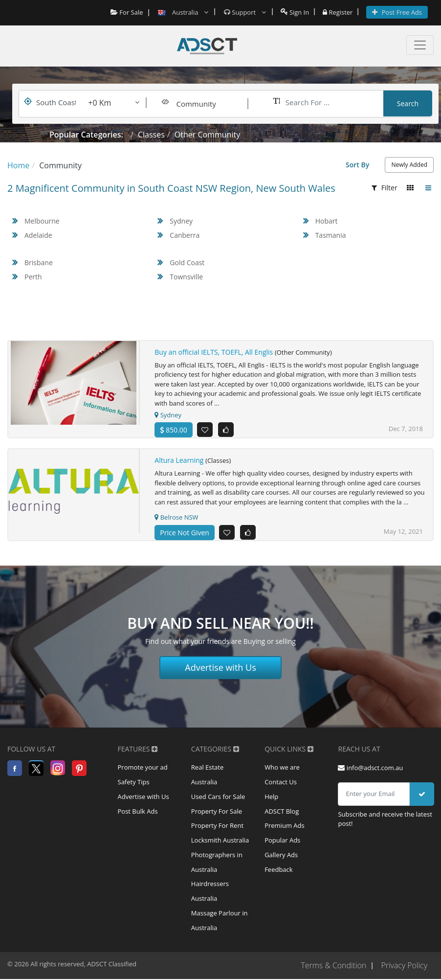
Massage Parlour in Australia (220, 922)
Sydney (181, 221)
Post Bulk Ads (138, 812)
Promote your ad (143, 768)
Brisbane (39, 262)
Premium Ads (285, 826)
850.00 (173, 430)
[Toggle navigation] (420, 45)
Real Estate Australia (207, 775)
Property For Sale (217, 812)
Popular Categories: (86, 135)
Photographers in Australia (217, 863)
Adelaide (38, 235)
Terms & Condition (333, 967)
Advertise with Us (220, 667)
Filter (385, 188)
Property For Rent (217, 826)
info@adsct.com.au (370, 768)
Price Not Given (185, 533)
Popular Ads (282, 841)
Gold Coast (187, 262)
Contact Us (281, 782)
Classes (151, 135)
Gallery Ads (281, 856)
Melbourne (42, 221)
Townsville (186, 277)
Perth (33, 277)
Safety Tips (134, 782)
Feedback (279, 870)
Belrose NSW (176, 517)
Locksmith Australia (220, 841)
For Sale (126, 12)
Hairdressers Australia (210, 892)
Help (271, 797)
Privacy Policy (404, 967)
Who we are (282, 768)
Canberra (185, 235)
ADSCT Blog (282, 812)
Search (408, 103)
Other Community (207, 135)
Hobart (327, 221)
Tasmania (331, 235)
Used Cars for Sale (218, 797)
